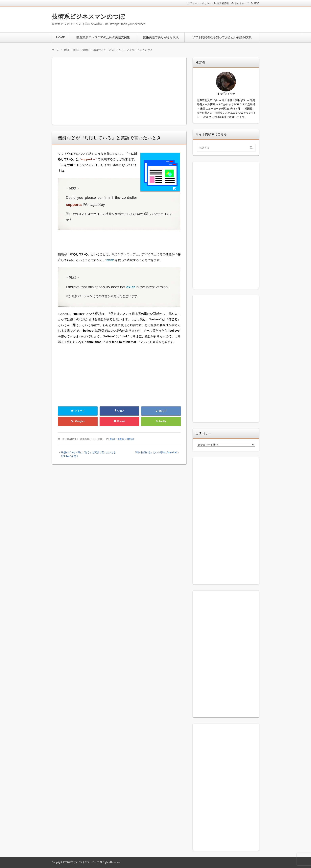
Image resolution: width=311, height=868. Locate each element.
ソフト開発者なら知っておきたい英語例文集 (222, 37)
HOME (61, 37)
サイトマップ (242, 3)
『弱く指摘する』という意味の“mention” (156, 452)
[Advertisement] (207, 19)
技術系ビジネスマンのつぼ (88, 17)
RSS (257, 3)
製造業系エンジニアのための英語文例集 (103, 37)
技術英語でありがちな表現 (161, 37)
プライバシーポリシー (200, 3)
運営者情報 (223, 3)
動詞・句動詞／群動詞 (122, 439)
